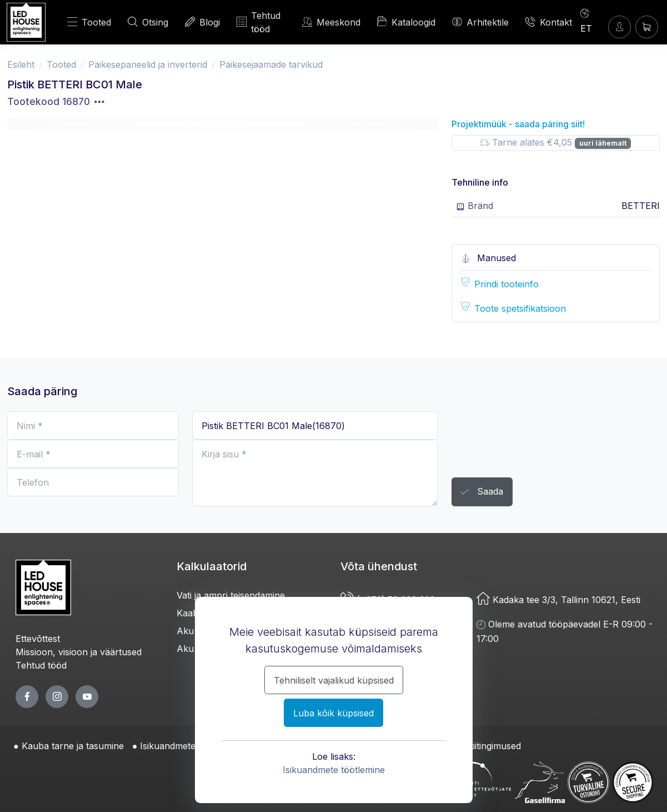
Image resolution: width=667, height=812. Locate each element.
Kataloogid (406, 22)
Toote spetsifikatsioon (520, 308)
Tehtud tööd (259, 22)
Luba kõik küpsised (333, 713)
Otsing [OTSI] (148, 22)
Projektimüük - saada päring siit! (518, 124)
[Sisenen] (620, 27)
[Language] (591, 21)
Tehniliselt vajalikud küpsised (334, 680)
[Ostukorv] (647, 27)
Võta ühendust (379, 566)
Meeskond (331, 22)
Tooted (89, 22)
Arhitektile (480, 22)
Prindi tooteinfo (506, 284)
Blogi (202, 22)
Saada (482, 492)
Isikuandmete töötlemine (334, 770)
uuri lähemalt (603, 143)
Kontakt (549, 22)
